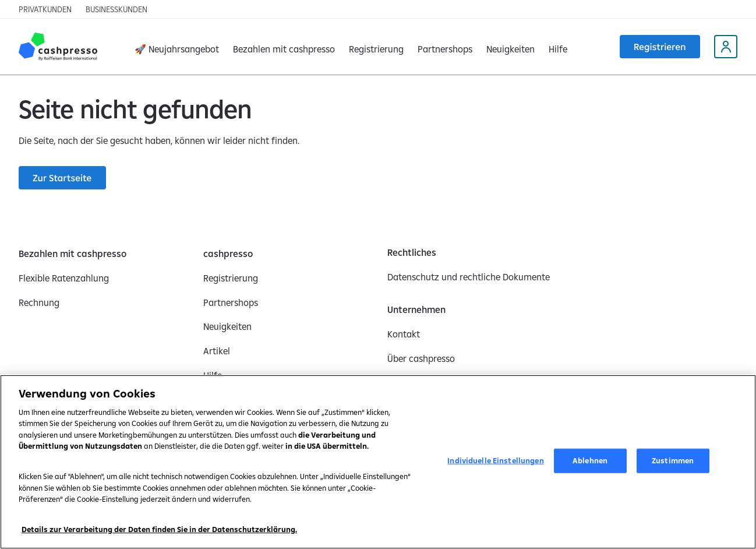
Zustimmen (673, 460)
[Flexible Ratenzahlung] (64, 278)
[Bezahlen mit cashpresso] (73, 254)
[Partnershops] (445, 47)
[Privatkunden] (45, 9)
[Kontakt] (404, 334)
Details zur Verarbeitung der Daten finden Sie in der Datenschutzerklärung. (159, 529)
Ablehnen (590, 460)
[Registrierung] (376, 47)
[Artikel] (217, 351)
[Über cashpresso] (421, 358)
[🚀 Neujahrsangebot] (177, 47)
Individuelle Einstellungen (495, 460)
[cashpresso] (228, 254)
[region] (378, 462)
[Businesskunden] (116, 9)
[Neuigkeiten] (511, 47)
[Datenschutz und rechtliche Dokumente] (469, 277)
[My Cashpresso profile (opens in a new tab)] (726, 47)
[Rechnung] (39, 302)
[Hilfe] (558, 47)
